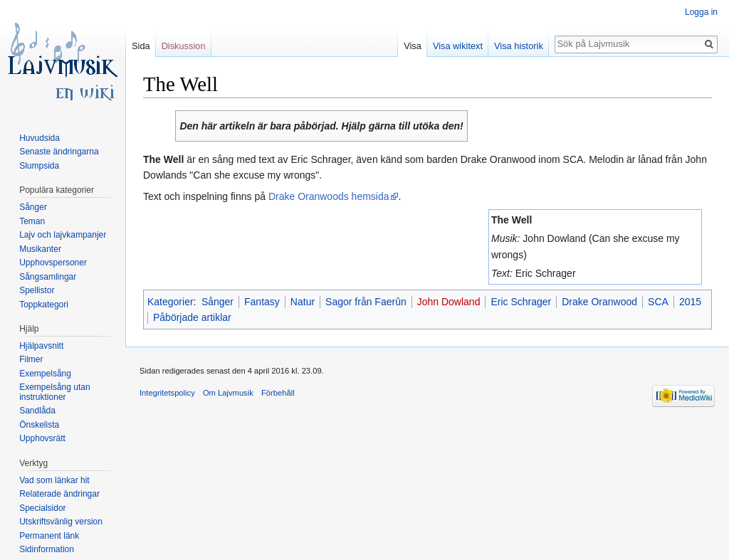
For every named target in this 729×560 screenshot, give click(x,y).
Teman (32, 221)
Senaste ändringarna (59, 152)
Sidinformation (47, 549)
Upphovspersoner (53, 263)
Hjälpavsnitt (41, 346)
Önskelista (39, 425)
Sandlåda (37, 411)
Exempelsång (45, 374)
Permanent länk (49, 536)
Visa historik (519, 46)
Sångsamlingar (48, 277)
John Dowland (449, 302)
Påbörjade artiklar (192, 317)
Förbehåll (278, 393)
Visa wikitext (458, 46)
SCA (658, 302)
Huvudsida (40, 138)
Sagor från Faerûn (366, 302)
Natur (303, 302)
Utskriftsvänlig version (61, 522)
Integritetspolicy (167, 393)
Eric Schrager (521, 302)
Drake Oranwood (599, 302)
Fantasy (262, 302)
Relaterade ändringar (59, 494)
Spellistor (37, 290)
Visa (413, 46)
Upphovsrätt (42, 438)
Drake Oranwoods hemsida (329, 196)
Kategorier (171, 302)
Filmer (31, 359)
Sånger (217, 302)
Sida (141, 46)
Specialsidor (42, 508)
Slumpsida (39, 166)
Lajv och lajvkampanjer (63, 235)
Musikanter (40, 249)
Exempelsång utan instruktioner (54, 392)
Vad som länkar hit (54, 480)
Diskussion (184, 46)
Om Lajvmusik (228, 393)
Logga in (701, 12)
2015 (690, 302)
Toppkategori (44, 305)
